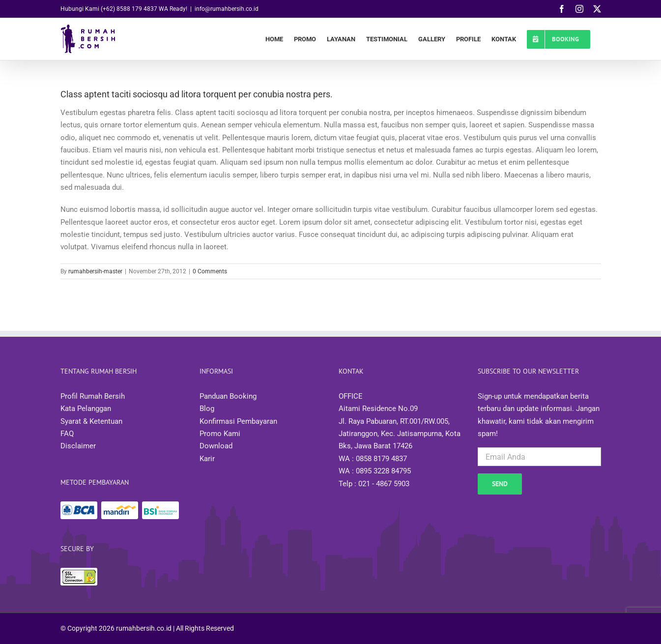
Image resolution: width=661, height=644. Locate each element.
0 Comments (210, 271)
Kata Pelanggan (86, 409)
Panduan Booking (228, 396)
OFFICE (351, 396)
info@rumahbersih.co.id (227, 9)
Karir (207, 459)
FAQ (67, 434)
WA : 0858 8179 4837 (373, 459)
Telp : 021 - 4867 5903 (374, 484)
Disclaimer (78, 446)
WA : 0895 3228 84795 (375, 471)
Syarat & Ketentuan (91, 421)
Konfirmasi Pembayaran (238, 421)
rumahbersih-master (95, 271)
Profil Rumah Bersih (93, 396)
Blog (207, 409)
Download (216, 446)
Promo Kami (220, 434)
